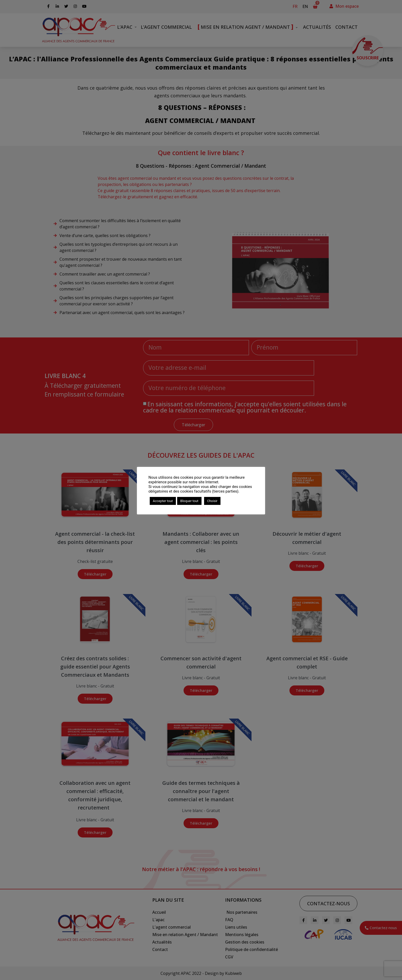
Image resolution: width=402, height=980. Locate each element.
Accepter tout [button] (163, 501)
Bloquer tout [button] (189, 501)
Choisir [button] (212, 501)
